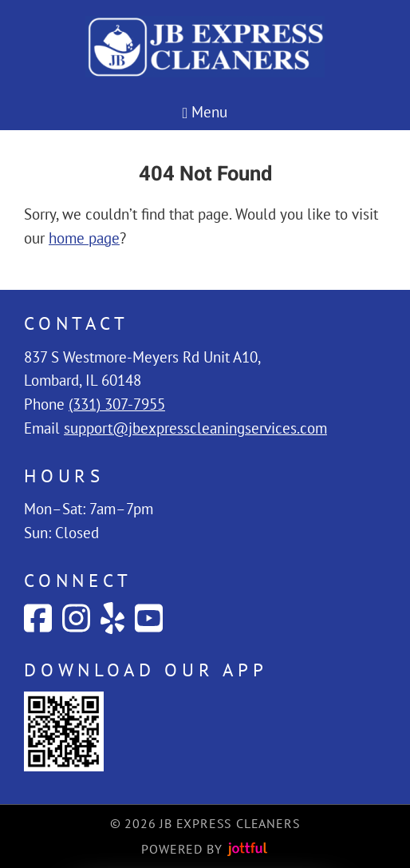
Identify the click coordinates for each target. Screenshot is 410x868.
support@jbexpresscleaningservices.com (195, 428)
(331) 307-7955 (117, 404)
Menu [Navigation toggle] (205, 112)
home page (84, 238)
